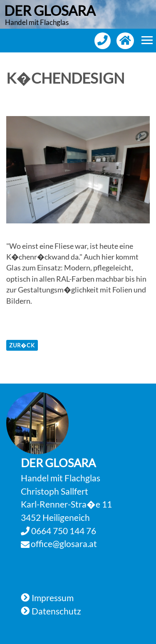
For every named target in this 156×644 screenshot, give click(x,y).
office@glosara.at (64, 544)
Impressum (53, 598)
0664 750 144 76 (63, 531)
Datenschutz (56, 611)
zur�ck (22, 345)
